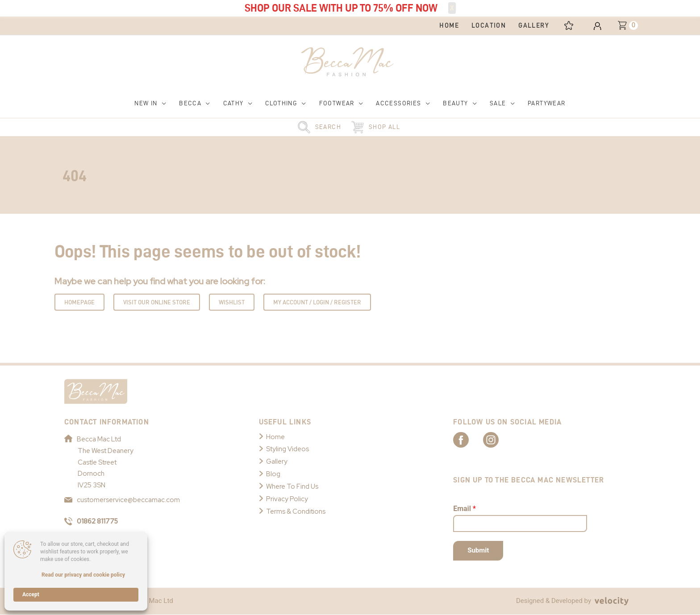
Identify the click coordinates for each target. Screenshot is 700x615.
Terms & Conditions (296, 511)
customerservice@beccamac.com (122, 500)
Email (465, 509)
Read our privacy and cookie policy (83, 575)
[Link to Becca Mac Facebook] (469, 440)
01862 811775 (92, 521)
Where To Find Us (292, 486)
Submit (478, 551)
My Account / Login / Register (317, 302)
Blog (273, 474)
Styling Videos (287, 449)
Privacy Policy (287, 499)
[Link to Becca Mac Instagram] (500, 440)
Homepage (79, 302)
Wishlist (232, 302)
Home (275, 437)
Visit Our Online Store (157, 302)
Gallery (277, 461)
